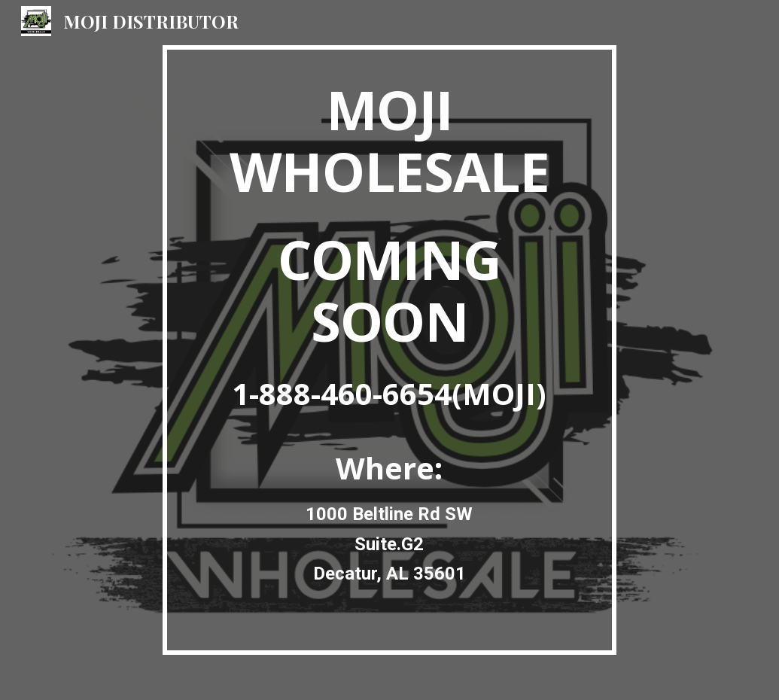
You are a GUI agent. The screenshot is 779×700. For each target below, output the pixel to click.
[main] (389, 350)
